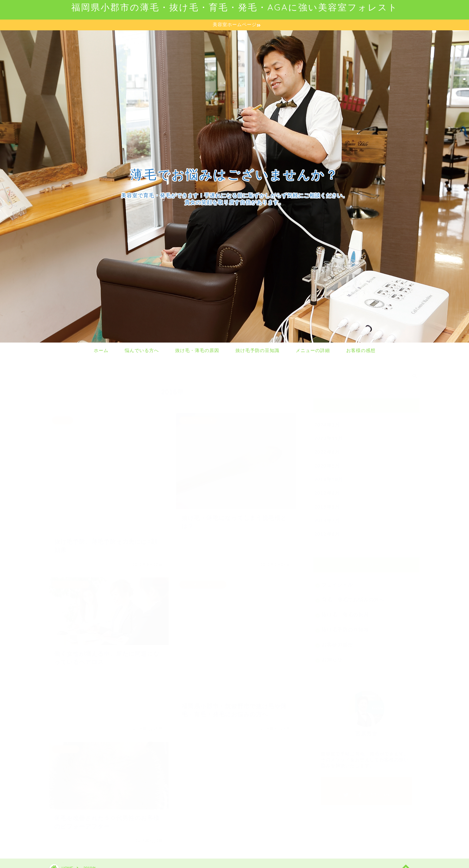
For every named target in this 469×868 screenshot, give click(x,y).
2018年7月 (327, 517)
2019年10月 (329, 476)
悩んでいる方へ (142, 350)
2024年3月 (327, 421)
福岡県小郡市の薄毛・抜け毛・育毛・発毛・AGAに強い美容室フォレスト (235, 7)
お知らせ (332, 656)
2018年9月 (327, 490)
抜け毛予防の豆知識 (257, 350)
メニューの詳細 (313, 350)
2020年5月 (327, 462)
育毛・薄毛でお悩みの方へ (353, 596)
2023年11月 (329, 435)
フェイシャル (337, 581)
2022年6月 (327, 449)
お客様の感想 (361, 350)
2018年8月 (327, 503)
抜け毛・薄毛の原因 (197, 350)
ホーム (101, 350)
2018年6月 (327, 531)
